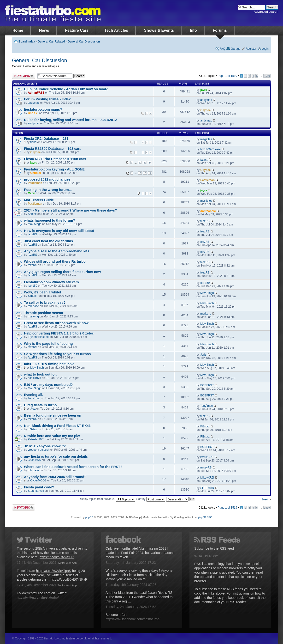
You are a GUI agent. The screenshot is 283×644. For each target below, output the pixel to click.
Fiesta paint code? (39, 487)
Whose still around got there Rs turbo (55, 261)
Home (18, 30)
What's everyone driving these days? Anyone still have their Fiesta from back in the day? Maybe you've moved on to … (139, 575)
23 (145, 163)
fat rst (204, 160)
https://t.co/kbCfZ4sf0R (57, 557)
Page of (227, 76)
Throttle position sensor (44, 313)
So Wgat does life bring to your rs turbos (57, 354)
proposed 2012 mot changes (47, 179)
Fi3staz (32, 429)
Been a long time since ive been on (53, 415)
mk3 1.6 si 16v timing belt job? (49, 364)
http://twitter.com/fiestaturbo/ (38, 597)
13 (145, 173)
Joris (203, 355)
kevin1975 (34, 460)
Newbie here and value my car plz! (52, 436)
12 (140, 173)
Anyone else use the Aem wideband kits (57, 251)
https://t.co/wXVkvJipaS (53, 571)
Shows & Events (159, 30)
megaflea (206, 139)
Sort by (151, 499)
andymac (34, 103)
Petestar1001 (36, 439)
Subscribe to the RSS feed (214, 548)
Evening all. (34, 395)
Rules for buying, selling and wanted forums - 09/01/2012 (70, 120)
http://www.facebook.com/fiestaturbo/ (133, 619)
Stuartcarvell (36, 491)
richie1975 (34, 378)
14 (150, 173)
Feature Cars (77, 30)
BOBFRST (207, 385)
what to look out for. (40, 374)
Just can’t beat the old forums (48, 241)
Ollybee (205, 110)
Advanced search (266, 12)
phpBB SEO (205, 517)
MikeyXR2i (207, 478)
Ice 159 (32, 286)
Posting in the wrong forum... (48, 190)
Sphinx (32, 214)
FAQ (222, 49)
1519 (267, 76)
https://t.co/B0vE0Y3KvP (69, 579)
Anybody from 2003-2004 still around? (55, 477)
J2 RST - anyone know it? (45, 446)
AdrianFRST (36, 93)
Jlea (33, 409)
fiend (33, 142)
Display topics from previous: (107, 499)
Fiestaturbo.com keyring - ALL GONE (54, 169)
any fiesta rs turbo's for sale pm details (56, 456)
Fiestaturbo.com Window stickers (51, 282)
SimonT (33, 296)
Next (265, 499)
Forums (220, 30)
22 (140, 163)
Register (251, 49)
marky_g (33, 316)
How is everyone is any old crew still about (59, 231)
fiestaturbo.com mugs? (43, 109)
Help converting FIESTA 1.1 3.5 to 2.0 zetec (59, 333)
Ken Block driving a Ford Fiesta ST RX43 (57, 426)
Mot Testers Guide (39, 200)
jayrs (204, 90)
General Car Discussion (84, 42)
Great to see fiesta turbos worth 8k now (56, 323)
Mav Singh (35, 224)
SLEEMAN (207, 488)
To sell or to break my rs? (45, 303)
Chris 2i (33, 113)
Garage (236, 49)
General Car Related (51, 42)
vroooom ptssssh (39, 450)
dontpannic (208, 211)
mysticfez (206, 201)
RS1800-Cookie (210, 149)
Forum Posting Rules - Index (47, 99)
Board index (27, 42)
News (44, 30)
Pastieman (35, 183)
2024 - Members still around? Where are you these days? (71, 210)
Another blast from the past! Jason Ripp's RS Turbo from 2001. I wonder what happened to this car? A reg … (139, 597)
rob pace (33, 306)
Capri (32, 193)
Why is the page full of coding (48, 344)
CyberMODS (38, 480)
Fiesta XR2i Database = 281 (46, 139)
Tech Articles (116, 30)
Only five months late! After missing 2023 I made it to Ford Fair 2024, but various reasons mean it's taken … (140, 553)
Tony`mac (34, 398)
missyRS (206, 468)
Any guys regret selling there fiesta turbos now (62, 272)
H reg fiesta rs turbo (40, 405)
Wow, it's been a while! (43, 292)
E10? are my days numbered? (48, 385)
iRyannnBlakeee (38, 337)
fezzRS (205, 221)
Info (193, 30)
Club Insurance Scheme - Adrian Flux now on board (66, 89)
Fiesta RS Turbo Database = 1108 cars (55, 159)
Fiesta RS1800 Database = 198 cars (53, 149)
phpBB (89, 517)
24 (150, 163)
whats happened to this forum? (50, 220)
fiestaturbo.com (53, 13)
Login (265, 49)
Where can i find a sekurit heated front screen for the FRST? (73, 467)
